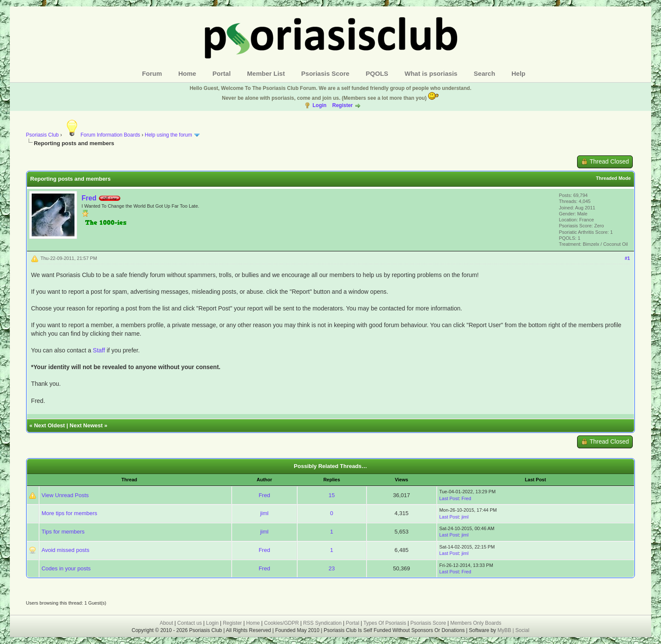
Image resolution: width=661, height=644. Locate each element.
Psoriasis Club (43, 135)
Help (519, 73)
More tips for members (69, 513)
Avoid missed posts (66, 550)
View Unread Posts (65, 495)
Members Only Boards (476, 623)
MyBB (505, 630)
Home (188, 73)
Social (523, 630)
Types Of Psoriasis (385, 623)
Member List (266, 73)
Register (342, 105)
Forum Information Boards (102, 135)
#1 (627, 258)
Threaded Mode (613, 178)
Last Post (449, 498)
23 (331, 568)
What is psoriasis (431, 73)
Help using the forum (168, 135)
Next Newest (86, 425)
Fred (89, 198)
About (166, 623)
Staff (99, 350)
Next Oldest (49, 425)
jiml (265, 513)
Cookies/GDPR (281, 623)
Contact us (189, 623)
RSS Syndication (322, 623)
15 (331, 495)
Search (485, 73)
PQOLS (377, 73)
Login (320, 105)
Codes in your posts (66, 568)
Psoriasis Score (326, 73)
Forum (152, 73)
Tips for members (63, 532)
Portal (222, 73)
